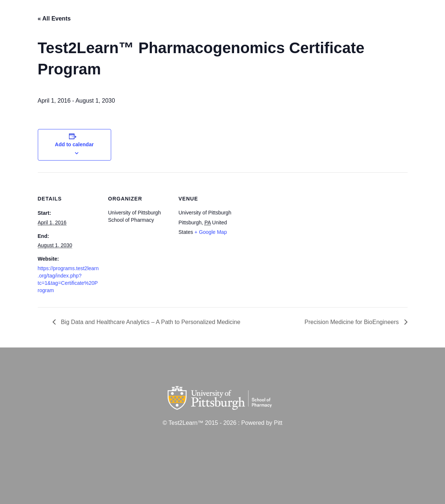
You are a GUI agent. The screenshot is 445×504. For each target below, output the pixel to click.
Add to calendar (74, 144)
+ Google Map (211, 232)
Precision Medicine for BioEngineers (352, 322)
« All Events (54, 19)
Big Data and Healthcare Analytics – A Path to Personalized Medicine (150, 322)
